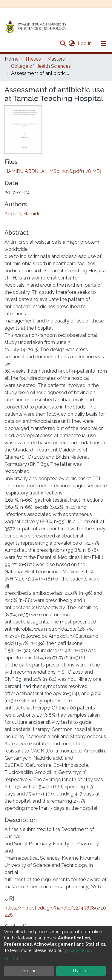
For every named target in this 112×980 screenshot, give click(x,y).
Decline (29, 971)
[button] (72, 44)
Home (12, 59)
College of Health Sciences (41, 66)
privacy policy (79, 950)
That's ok (81, 971)
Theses (33, 59)
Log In (85, 43)
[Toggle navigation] (104, 44)
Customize (15, 959)
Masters (56, 59)
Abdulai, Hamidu (23, 214)
